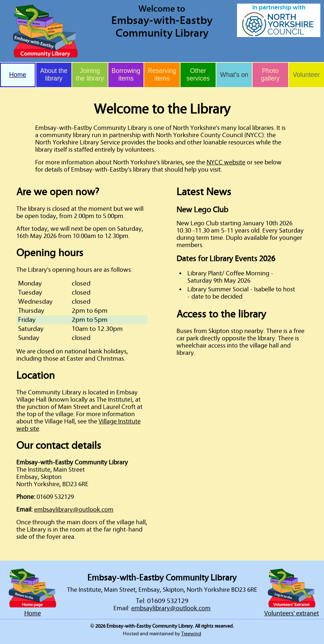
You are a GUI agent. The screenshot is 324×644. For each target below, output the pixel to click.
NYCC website (226, 163)
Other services (198, 75)
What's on (234, 75)
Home (18, 75)
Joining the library (90, 75)
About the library (54, 75)
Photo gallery (270, 75)
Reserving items (162, 75)
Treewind (191, 634)
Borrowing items (126, 75)
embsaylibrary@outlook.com (74, 510)
